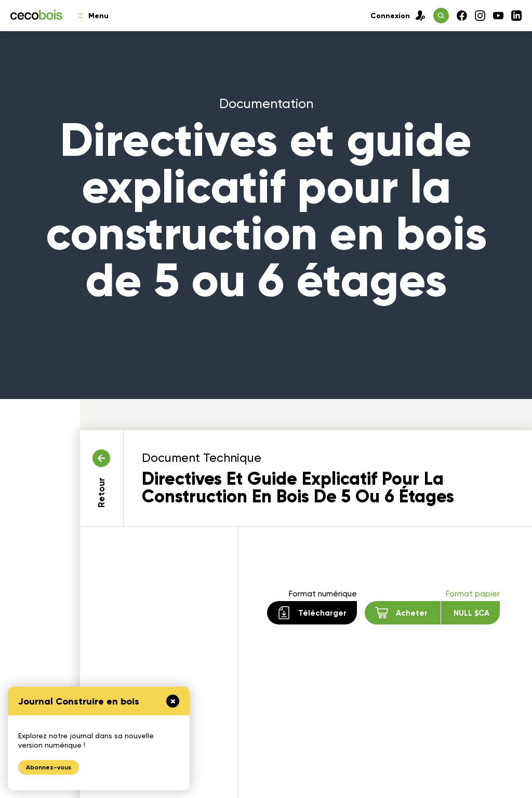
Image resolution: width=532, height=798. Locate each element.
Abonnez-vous (49, 767)
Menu (93, 16)
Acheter (432, 613)
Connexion (398, 16)
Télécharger (312, 613)
